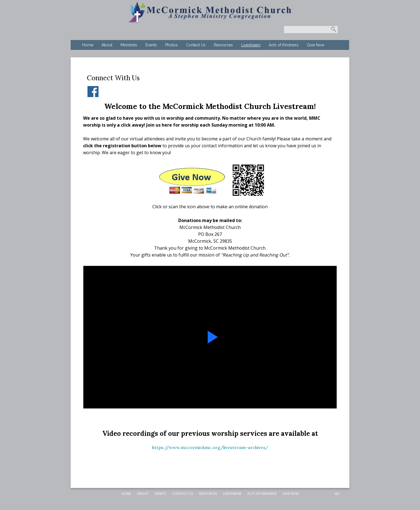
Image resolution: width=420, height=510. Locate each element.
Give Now (316, 45)
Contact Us (196, 45)
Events (151, 45)
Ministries (129, 45)
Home (88, 45)
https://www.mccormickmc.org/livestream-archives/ (210, 447)
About (107, 45)
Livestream (251, 45)
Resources (223, 45)
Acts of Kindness (284, 45)
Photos (172, 45)
